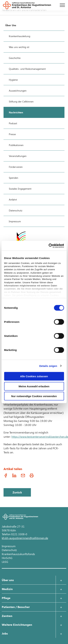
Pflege (6, 598)
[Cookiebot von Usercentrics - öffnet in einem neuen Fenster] (49, 246)
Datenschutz (9, 550)
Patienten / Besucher (16, 607)
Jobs (5, 633)
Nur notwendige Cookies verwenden (34, 396)
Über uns (8, 580)
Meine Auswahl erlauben (34, 386)
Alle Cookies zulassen (34, 376)
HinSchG (7, 558)
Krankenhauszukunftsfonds (18, 554)
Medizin (7, 589)
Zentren (7, 616)
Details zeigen (48, 366)
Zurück (17, 492)
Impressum (9, 546)
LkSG (5, 562)
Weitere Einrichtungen (17, 625)
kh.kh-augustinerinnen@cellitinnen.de (25, 538)
